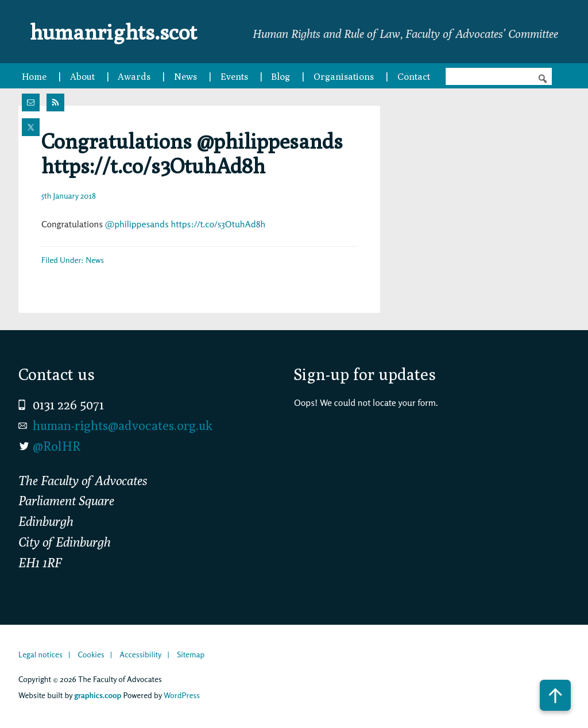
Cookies (91, 654)
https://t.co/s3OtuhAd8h (218, 224)
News (95, 260)
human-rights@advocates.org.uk (123, 425)
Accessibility (140, 654)
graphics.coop (98, 695)
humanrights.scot (121, 31)
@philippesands (137, 224)
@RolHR (57, 446)
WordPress (182, 695)
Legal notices (40, 654)
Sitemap (191, 654)
